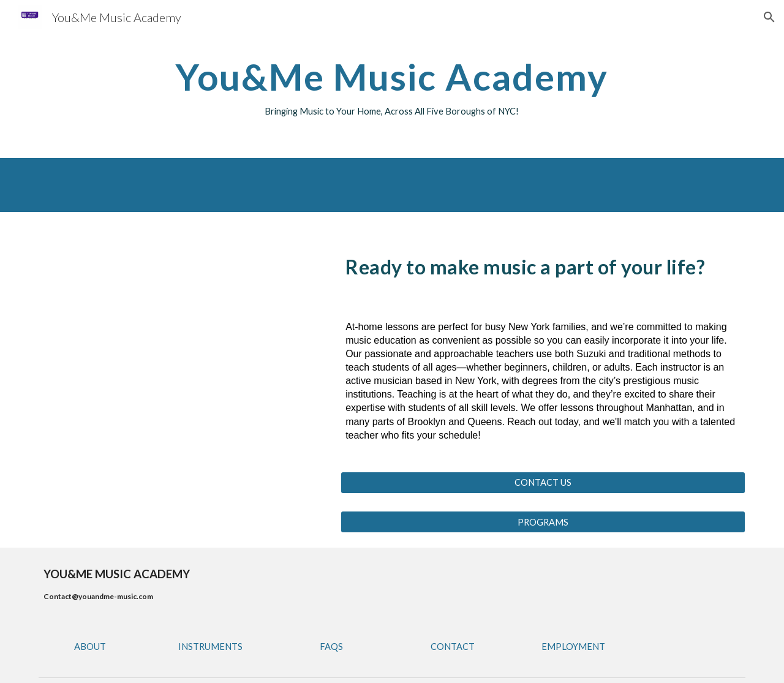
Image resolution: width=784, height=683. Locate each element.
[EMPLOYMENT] (573, 646)
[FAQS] (331, 646)
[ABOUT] (90, 646)
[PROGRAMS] (543, 522)
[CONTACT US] (543, 483)
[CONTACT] (453, 646)
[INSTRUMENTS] (211, 646)
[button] (769, 17)
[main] (392, 88)
